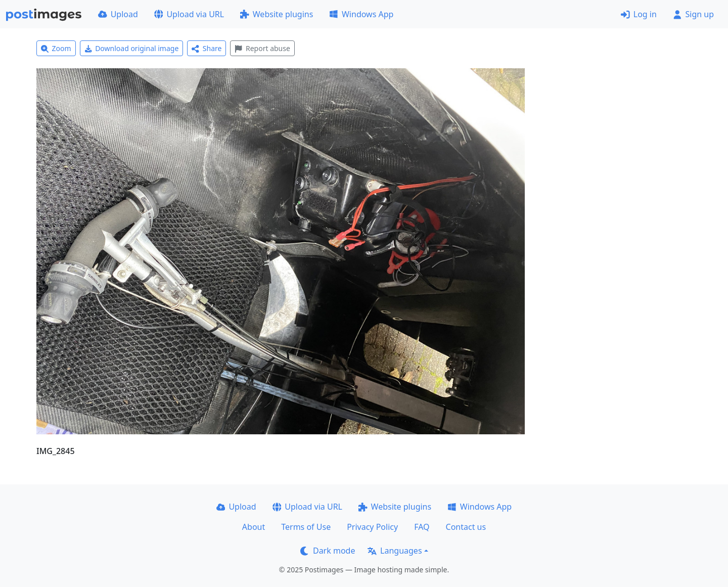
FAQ (422, 527)
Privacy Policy (372, 527)
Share (207, 48)
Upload (118, 14)
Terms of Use (306, 527)
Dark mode (328, 551)
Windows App (361, 14)
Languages (395, 551)
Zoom (56, 48)
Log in (639, 14)
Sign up (693, 14)
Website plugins (277, 14)
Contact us (466, 527)
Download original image (132, 48)
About (254, 527)
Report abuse (262, 48)
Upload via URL (189, 14)
